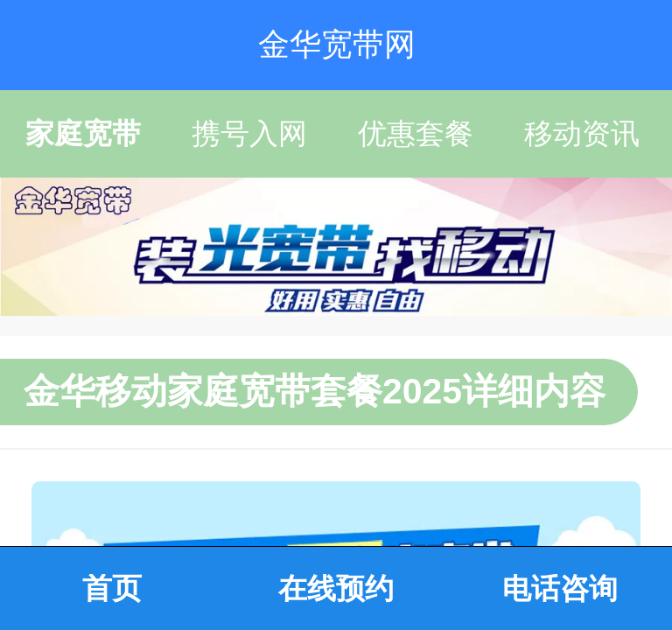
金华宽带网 (337, 44)
